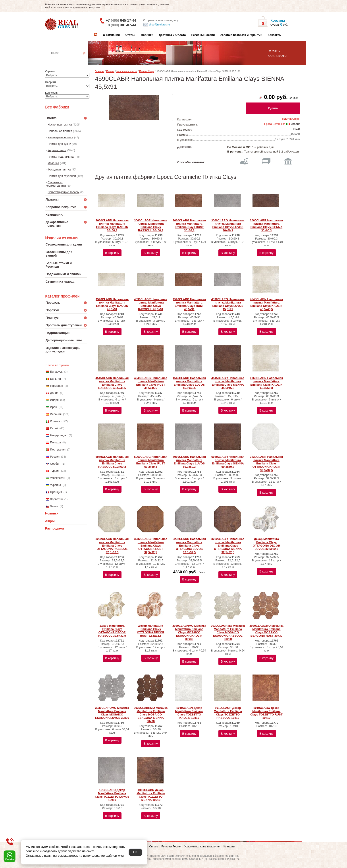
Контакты (275, 35)
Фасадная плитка (59, 169)
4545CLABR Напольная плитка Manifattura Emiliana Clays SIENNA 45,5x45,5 (228, 383)
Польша (55, 442)
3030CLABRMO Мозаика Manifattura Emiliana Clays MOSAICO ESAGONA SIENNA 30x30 (151, 714)
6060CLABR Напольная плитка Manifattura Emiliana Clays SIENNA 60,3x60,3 (228, 462)
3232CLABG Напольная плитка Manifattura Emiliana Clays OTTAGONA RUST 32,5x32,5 (151, 546)
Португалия (58, 449)
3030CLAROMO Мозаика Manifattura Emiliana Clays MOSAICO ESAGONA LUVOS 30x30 (112, 713)
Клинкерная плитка (60, 137)
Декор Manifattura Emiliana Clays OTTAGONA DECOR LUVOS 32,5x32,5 (266, 544)
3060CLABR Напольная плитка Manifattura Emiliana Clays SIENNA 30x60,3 (266, 225)
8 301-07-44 (122, 25)
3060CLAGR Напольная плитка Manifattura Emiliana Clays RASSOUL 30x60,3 (151, 225)
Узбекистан (58, 478)
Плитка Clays (147, 71)
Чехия (54, 506)
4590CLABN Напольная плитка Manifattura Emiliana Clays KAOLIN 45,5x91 (112, 304)
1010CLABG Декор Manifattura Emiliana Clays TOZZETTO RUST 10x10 (266, 713)
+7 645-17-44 (121, 20)
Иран (53, 407)
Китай (54, 428)
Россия (55, 457)
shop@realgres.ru (157, 25)
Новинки (147, 35)
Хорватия (56, 499)
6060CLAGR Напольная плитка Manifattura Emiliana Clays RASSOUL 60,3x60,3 (112, 462)
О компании (111, 35)
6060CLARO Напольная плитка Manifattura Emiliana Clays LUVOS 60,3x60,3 (189, 462)
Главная (100, 71)
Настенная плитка (71, 59)
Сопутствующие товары (64, 192)
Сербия (55, 464)
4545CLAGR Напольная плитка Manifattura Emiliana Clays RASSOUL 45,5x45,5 (112, 383)
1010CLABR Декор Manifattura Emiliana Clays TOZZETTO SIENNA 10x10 (151, 795)
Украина (56, 485)
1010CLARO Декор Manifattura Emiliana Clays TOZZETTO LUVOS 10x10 (112, 795)
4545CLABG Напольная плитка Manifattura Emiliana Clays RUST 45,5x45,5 (151, 383)
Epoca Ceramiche (275, 124)
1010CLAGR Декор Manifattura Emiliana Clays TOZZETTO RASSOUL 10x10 (228, 713)
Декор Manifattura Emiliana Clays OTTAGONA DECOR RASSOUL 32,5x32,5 (112, 631)
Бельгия (55, 379)
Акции (50, 521)
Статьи (130, 35)
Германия (56, 386)
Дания (54, 393)
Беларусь (56, 372)
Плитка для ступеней (62, 176)
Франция (56, 492)
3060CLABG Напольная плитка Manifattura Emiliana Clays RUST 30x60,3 (189, 225)
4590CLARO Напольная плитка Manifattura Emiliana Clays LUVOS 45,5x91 (228, 304)
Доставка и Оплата (172, 35)
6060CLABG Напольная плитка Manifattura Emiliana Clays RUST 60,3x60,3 (151, 462)
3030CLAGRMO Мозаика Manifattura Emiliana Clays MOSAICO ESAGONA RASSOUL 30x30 (228, 632)
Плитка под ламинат (61, 157)
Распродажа (55, 528)
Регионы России (203, 35)
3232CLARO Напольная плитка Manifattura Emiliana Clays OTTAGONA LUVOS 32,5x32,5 (189, 546)
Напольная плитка (60, 131)
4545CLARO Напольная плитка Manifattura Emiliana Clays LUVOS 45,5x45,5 (189, 383)
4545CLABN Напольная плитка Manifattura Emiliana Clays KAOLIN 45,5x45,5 (266, 304)
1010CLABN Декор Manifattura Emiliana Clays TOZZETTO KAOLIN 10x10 (189, 713)
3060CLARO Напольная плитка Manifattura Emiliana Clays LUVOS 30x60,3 (228, 225)
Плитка (110, 71)
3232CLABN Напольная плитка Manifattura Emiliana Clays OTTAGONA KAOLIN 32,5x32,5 (266, 463)
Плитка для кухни (59, 144)
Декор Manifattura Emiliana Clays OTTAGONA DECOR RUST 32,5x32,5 (151, 631)
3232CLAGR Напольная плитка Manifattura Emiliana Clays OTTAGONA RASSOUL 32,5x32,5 (112, 546)
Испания (56, 414)
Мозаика (53, 163)
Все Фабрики (57, 107)
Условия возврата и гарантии (241, 35)
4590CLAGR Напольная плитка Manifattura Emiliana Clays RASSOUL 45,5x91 (151, 304)
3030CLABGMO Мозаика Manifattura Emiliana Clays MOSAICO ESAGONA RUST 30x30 (266, 631)
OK (135, 852)
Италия (55, 421)
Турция (55, 471)
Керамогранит (57, 150)
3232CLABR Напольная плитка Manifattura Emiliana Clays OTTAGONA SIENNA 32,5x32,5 (228, 546)
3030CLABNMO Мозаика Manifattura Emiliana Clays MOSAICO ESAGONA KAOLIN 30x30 (189, 632)
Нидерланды (59, 435)
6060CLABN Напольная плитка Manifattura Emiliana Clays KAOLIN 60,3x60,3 (266, 383)
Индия (54, 400)
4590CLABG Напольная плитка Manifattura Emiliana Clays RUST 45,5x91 (189, 304)
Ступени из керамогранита (56, 184)
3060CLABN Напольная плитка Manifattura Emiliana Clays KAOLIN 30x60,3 (112, 225)
